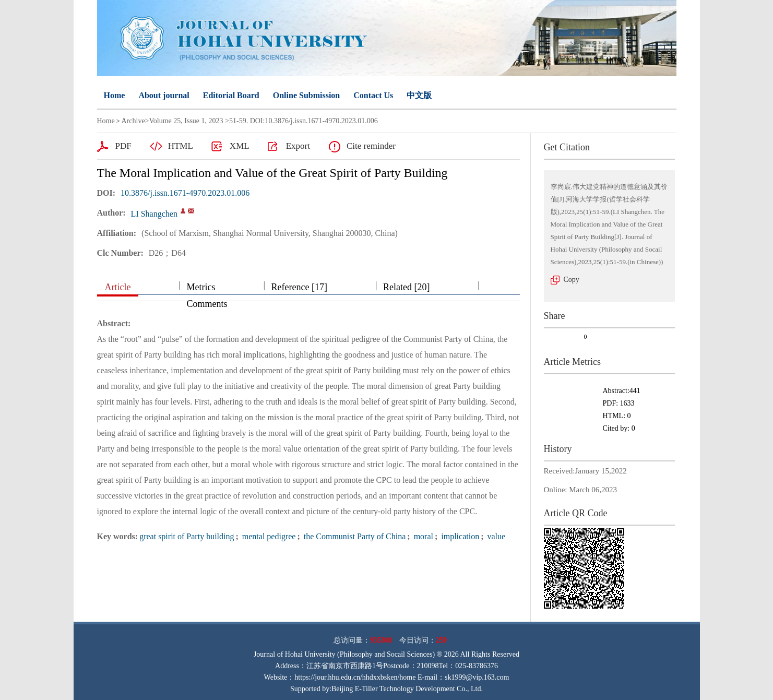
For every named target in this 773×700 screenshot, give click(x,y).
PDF (123, 146)
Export (298, 146)
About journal (164, 95)
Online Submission (307, 95)
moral (423, 536)
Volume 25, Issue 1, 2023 (186, 121)
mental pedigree (268, 536)
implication (459, 536)
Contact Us (373, 95)
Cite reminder (371, 146)
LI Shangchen (154, 214)
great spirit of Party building (187, 536)
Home (115, 95)
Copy (572, 280)
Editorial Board (231, 95)
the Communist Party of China (354, 536)
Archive (133, 121)
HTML (181, 146)
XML (240, 146)
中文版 (419, 95)
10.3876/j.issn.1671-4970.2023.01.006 (185, 193)
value (495, 536)
